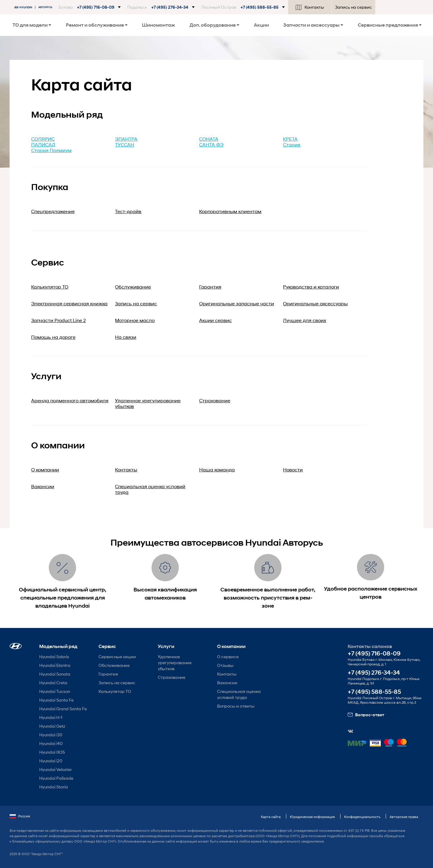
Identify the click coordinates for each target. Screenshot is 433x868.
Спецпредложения (53, 211)
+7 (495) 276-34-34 (374, 673)
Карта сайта (271, 817)
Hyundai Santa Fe (56, 700)
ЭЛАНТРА (126, 139)
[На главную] (35, 7)
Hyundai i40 (51, 743)
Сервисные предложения (390, 25)
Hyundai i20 (51, 761)
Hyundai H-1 (51, 717)
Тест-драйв (128, 211)
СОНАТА (209, 139)
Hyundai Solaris (54, 657)
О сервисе (228, 657)
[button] (90, 7)
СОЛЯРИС (43, 139)
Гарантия (108, 674)
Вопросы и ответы (236, 706)
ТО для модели (32, 25)
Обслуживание (114, 665)
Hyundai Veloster (56, 769)
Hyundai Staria (54, 787)
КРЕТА (290, 139)
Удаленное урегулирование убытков (175, 663)
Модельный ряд (58, 646)
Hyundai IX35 (52, 752)
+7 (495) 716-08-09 (374, 654)
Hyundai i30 (51, 735)
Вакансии (227, 683)
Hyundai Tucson (55, 691)
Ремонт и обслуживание (97, 25)
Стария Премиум (51, 150)
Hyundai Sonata (55, 674)
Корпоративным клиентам (230, 211)
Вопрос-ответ (366, 715)
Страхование (172, 677)
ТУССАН (125, 144)
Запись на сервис (353, 7)
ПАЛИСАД (43, 144)
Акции (261, 25)
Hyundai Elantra (55, 665)
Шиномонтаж (158, 25)
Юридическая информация (312, 817)
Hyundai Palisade (56, 778)
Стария (292, 144)
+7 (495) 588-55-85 (374, 692)
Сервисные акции (117, 657)
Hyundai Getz (52, 726)
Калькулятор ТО (115, 691)
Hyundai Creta (53, 683)
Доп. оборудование (214, 25)
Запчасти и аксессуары (313, 25)
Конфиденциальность (362, 817)
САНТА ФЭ (211, 144)
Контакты (310, 7)
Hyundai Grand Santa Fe (63, 709)
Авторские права (404, 817)
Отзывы (225, 665)
